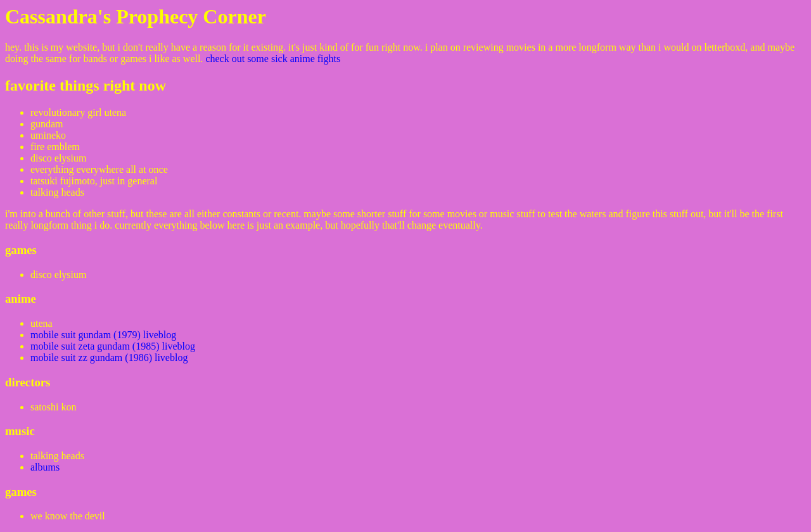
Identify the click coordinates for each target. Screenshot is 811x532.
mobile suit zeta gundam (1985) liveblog (113, 346)
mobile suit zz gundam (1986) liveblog (109, 358)
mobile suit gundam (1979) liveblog (103, 335)
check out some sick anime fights (273, 59)
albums (45, 467)
